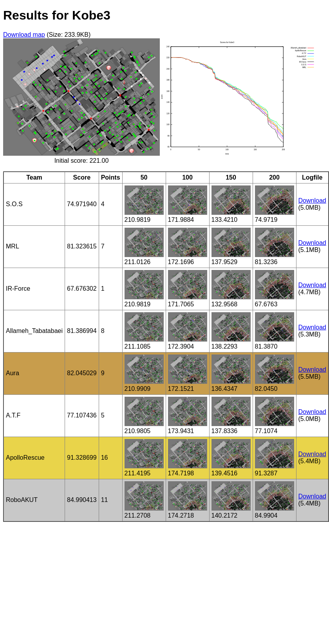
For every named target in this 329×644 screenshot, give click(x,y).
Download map (24, 35)
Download (312, 201)
